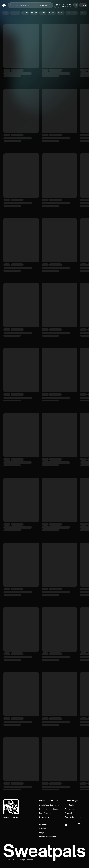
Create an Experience (67, 5)
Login (83, 5)
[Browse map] (57, 5)
